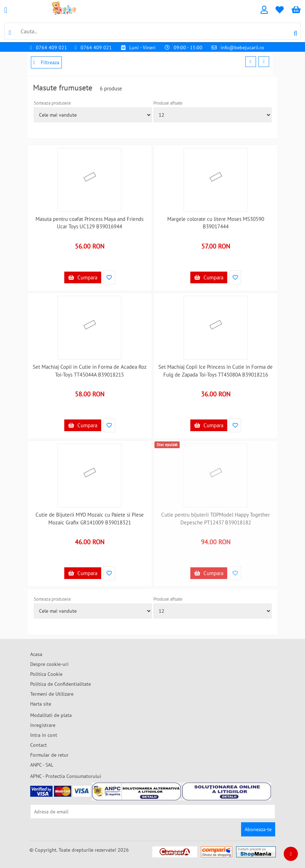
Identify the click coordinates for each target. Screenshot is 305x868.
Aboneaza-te (258, 829)
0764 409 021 (51, 48)
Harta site (41, 704)
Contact (39, 745)
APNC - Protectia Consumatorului (66, 776)
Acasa (36, 654)
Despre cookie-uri (49, 664)
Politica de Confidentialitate (61, 684)
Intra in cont (44, 735)
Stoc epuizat (167, 445)
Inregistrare (43, 725)
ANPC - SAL (42, 765)
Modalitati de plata (51, 715)
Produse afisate (168, 103)
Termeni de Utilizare (52, 694)
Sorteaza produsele (52, 103)
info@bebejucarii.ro (242, 48)
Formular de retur (49, 755)
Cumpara (83, 277)
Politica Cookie (46, 674)
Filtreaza (46, 62)
